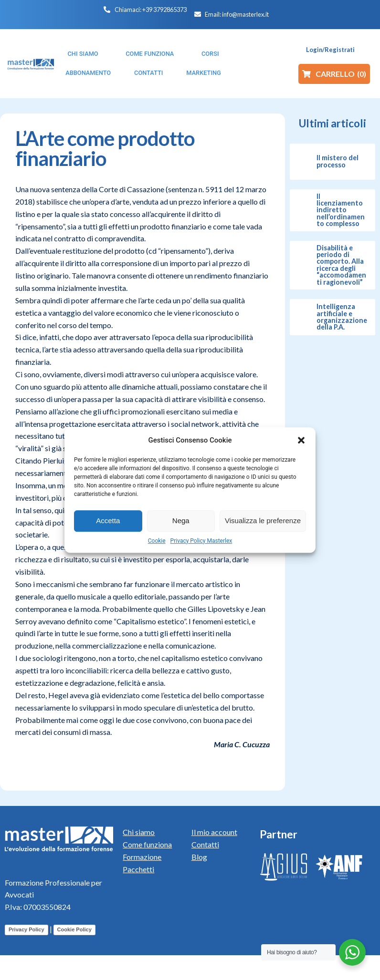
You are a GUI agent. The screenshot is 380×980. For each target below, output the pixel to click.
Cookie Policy (74, 929)
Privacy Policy (26, 929)
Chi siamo (139, 832)
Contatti (205, 844)
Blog (199, 857)
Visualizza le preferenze (263, 521)
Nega (181, 521)
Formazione (142, 857)
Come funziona (147, 844)
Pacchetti (138, 869)
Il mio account (214, 832)
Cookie (157, 541)
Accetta (108, 521)
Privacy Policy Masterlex (201, 541)
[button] (301, 440)
